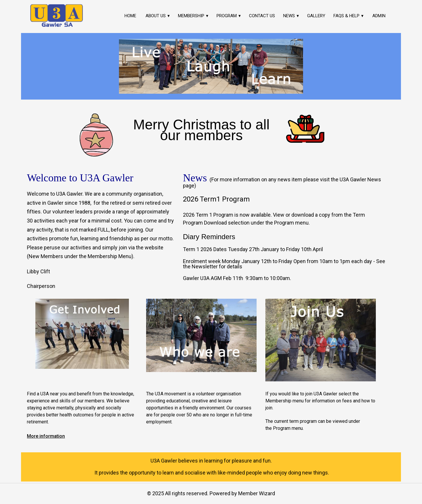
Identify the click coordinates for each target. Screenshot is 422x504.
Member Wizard (257, 493)
